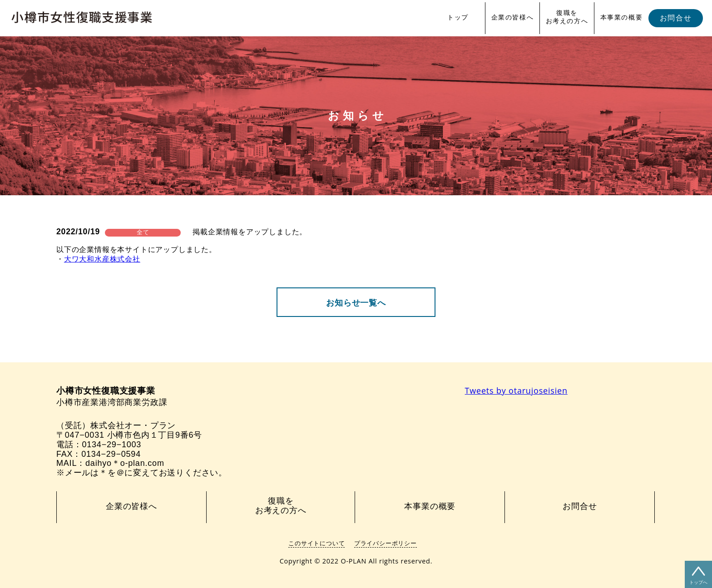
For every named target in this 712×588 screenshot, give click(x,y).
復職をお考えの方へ (567, 17)
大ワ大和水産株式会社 (102, 259)
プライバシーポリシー (386, 543)
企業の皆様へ (513, 17)
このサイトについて (316, 543)
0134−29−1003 (111, 445)
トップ (458, 17)
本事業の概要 (622, 17)
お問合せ (676, 18)
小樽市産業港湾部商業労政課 (112, 397)
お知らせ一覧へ (356, 303)
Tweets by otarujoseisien (516, 390)
